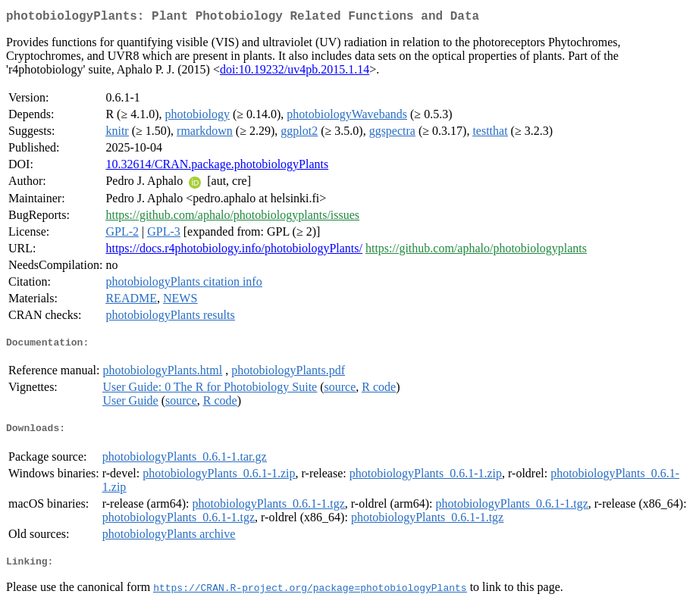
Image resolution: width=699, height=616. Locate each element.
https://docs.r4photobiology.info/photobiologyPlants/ (234, 251)
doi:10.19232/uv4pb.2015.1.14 (295, 72)
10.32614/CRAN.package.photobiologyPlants (217, 167)
